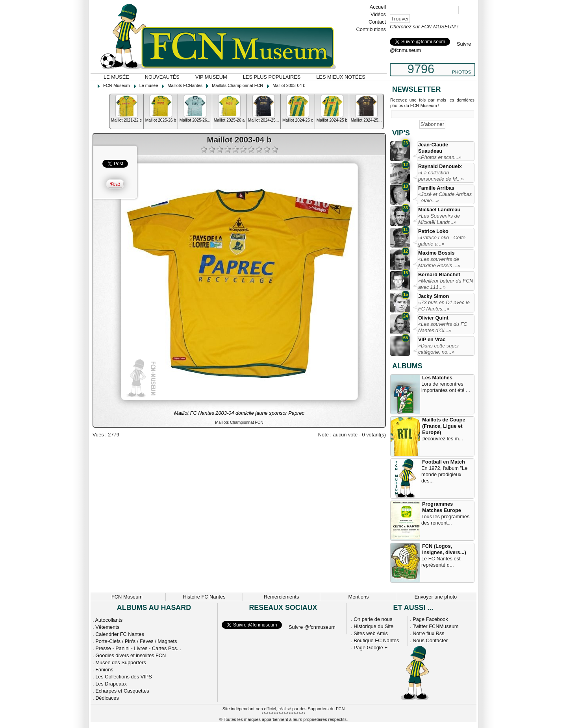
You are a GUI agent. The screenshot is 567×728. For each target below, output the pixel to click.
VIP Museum (211, 77)
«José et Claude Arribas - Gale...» (445, 197)
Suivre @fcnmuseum (312, 627)
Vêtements (107, 627)
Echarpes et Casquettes (122, 691)
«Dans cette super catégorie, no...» (439, 349)
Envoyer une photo (436, 597)
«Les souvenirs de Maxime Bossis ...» (439, 262)
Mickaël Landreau (439, 210)
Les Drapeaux (111, 684)
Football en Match (444, 462)
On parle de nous (373, 619)
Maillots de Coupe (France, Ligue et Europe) (444, 426)
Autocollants (109, 620)
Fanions (104, 670)
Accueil (378, 7)
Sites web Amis (371, 633)
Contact (377, 22)
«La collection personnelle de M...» (441, 176)
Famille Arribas (436, 188)
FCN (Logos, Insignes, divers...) (444, 549)
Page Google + (371, 648)
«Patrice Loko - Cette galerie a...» (442, 241)
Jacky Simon (434, 296)
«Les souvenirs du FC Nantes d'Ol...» (443, 327)
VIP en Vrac (432, 339)
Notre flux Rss (428, 633)
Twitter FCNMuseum (436, 626)
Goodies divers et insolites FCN (131, 655)
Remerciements (282, 597)
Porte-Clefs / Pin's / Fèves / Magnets (136, 641)
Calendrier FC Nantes (120, 634)
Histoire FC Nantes (204, 597)
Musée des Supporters (121, 662)
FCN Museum (127, 597)
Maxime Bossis (436, 253)
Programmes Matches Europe (442, 507)
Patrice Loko (433, 231)
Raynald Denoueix (440, 166)
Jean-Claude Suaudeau (433, 148)
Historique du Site (373, 626)
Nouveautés (162, 77)
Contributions (371, 29)
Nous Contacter (430, 640)
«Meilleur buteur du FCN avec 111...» (446, 284)
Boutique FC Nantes (376, 640)
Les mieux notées (341, 77)
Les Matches (437, 378)
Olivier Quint (433, 318)
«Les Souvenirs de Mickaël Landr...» (439, 219)
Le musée (116, 77)
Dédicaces (107, 698)
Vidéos (378, 14)
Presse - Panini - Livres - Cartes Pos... (138, 648)
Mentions (359, 597)
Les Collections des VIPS (124, 677)
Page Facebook (430, 619)
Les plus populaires (272, 77)
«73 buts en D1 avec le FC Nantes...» (444, 306)
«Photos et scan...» (440, 157)
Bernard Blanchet (439, 274)
